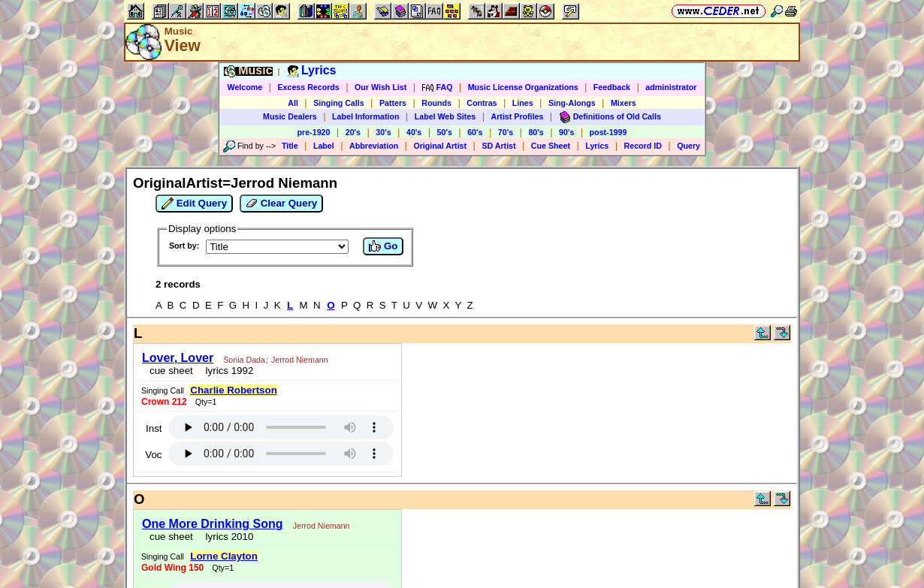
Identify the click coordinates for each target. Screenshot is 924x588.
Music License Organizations (523, 87)
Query (688, 146)
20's (353, 132)
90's (566, 132)
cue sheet (171, 371)
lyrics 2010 (226, 537)
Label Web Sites (445, 116)
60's (475, 132)
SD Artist (498, 146)
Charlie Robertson (234, 390)
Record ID (643, 146)
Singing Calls (339, 103)
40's (414, 132)
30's (383, 132)
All (293, 103)
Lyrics (597, 146)
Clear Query (281, 204)
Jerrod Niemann (300, 360)
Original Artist (440, 146)
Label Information (365, 116)
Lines (523, 103)
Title (290, 146)
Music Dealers (290, 116)
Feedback (612, 87)
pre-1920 (314, 132)
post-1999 (608, 132)
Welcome (245, 87)
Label (324, 146)
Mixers (624, 103)
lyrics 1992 (226, 371)
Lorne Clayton (224, 556)
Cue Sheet (551, 146)
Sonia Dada (244, 360)
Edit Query (194, 204)
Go (383, 246)
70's (506, 132)
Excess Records (308, 87)
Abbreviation (374, 146)
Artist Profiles (518, 116)
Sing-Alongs (572, 103)
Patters (393, 103)
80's (536, 132)
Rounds (436, 103)
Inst (154, 428)
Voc (153, 455)
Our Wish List (380, 87)
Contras (482, 103)
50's (445, 132)
